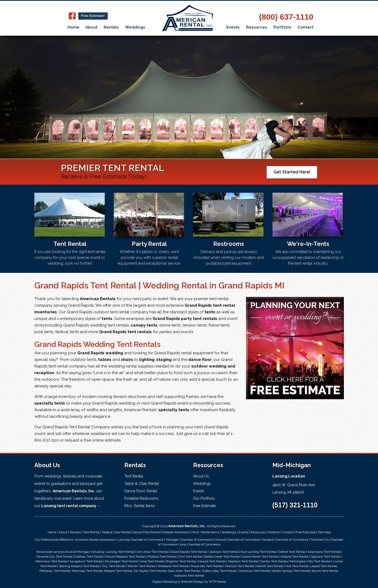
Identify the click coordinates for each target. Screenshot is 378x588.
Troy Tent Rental (113, 566)
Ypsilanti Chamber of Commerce (285, 540)
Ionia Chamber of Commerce (200, 544)
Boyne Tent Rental (325, 571)
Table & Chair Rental (142, 484)
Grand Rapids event (169, 403)
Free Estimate (204, 506)
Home (73, 27)
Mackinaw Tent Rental (51, 561)
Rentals (111, 27)
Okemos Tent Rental (239, 566)
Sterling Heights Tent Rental (79, 566)
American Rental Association (95, 540)
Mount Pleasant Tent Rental (125, 557)
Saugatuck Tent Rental (86, 561)
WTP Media (217, 582)
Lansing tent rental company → (71, 506)
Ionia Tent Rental (152, 561)
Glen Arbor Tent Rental (184, 571)
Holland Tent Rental (294, 557)
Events (233, 27)
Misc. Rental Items (140, 506)
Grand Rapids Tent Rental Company (76, 427)
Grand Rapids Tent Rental (189, 552)
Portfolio (282, 27)
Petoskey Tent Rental (55, 571)
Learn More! (60, 129)
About (91, 27)
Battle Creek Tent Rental (222, 557)
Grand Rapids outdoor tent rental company (108, 312)
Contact (306, 27)
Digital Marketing (165, 582)
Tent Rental (134, 476)
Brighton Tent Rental (181, 561)
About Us (201, 476)
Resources (257, 27)
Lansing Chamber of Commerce (141, 540)
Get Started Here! (292, 172)
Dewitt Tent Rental (270, 566)
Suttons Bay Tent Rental (219, 571)
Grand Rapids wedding (114, 403)
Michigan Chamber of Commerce (190, 540)
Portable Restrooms (141, 498)
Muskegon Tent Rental (121, 561)
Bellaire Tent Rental (118, 571)
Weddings (135, 27)
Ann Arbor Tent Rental (152, 552)
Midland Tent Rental (162, 557)
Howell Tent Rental (212, 561)
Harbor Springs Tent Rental (291, 571)
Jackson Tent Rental (224, 552)
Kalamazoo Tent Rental (324, 552)
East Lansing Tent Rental (258, 552)
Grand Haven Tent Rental (260, 557)
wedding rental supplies (131, 366)
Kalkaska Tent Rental (189, 576)
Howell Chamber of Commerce (238, 540)
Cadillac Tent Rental (89, 557)
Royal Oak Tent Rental (207, 566)
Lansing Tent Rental (120, 552)
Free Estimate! (93, 16)
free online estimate (102, 440)
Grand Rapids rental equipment (184, 353)
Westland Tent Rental (173, 566)
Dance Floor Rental (141, 491)
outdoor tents (83, 360)
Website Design (192, 582)
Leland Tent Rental (324, 566)
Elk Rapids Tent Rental (150, 571)
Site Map (324, 532)
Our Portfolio (204, 498)
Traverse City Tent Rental (54, 557)
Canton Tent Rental (274, 561)
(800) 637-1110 (286, 17)
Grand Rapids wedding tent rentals (96, 325)
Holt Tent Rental (297, 566)
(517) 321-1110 (295, 505)
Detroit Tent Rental (292, 552)
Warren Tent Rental (141, 566)
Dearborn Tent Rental (243, 561)
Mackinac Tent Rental (87, 571)
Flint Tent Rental (190, 557)
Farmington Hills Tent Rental (310, 561)
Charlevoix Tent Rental (254, 571)
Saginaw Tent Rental (325, 557)
